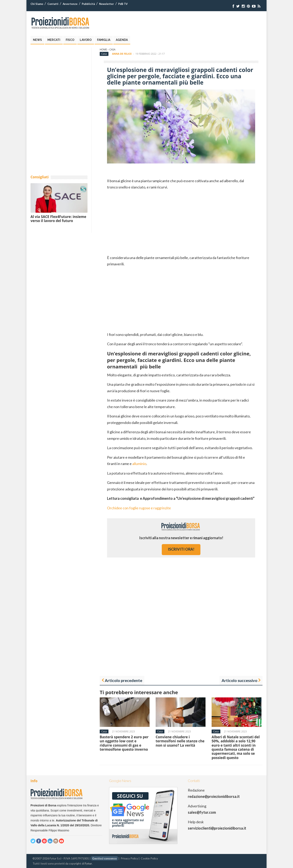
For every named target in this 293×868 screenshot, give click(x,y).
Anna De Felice (122, 54)
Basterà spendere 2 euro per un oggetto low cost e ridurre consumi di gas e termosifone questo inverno (124, 743)
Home (103, 50)
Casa (112, 50)
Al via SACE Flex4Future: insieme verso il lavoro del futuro (58, 219)
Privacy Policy (129, 858)
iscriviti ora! (181, 549)
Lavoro (86, 40)
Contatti (53, 4)
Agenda (122, 40)
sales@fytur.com (202, 812)
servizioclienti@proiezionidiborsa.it (217, 828)
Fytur (88, 863)
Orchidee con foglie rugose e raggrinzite (139, 508)
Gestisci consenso (104, 858)
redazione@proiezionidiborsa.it (214, 796)
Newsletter (107, 4)
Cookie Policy (149, 858)
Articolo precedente (124, 680)
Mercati (54, 40)
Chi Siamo (37, 4)
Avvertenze (70, 4)
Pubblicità (88, 4)
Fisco (70, 40)
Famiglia (104, 40)
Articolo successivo (239, 680)
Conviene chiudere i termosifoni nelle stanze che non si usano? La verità (180, 741)
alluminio (139, 464)
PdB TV (123, 4)
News (37, 40)
